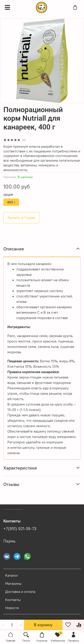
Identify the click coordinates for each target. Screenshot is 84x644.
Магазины (13, 583)
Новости (12, 608)
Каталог (12, 575)
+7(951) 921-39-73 (20, 529)
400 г (11, 202)
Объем (8, 195)
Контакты (13, 600)
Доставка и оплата (20, 592)
